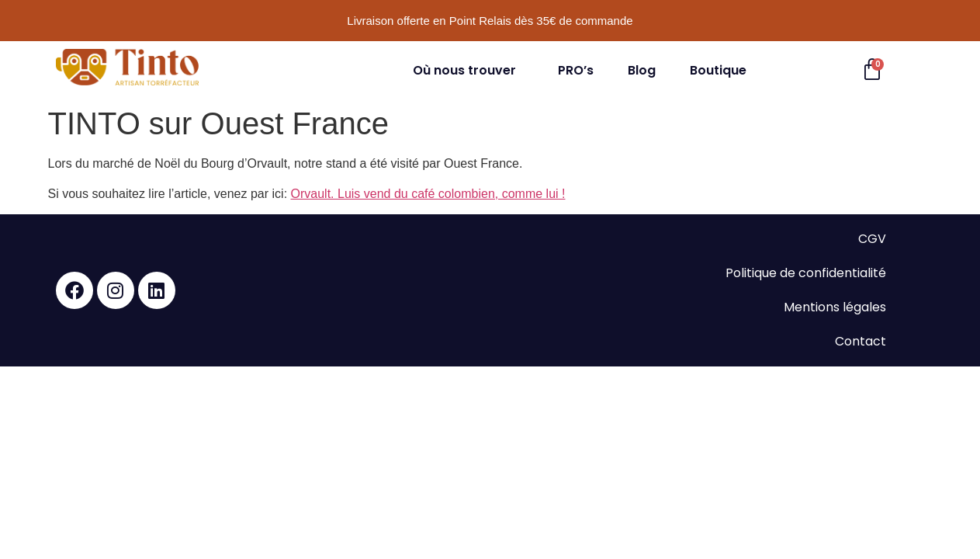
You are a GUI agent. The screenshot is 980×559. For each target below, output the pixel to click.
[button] (468, 71)
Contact (861, 341)
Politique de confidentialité (806, 273)
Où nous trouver (464, 70)
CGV (872, 239)
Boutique (718, 70)
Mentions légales (835, 307)
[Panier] (872, 70)
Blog (642, 70)
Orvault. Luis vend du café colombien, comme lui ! (428, 194)
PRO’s (576, 70)
